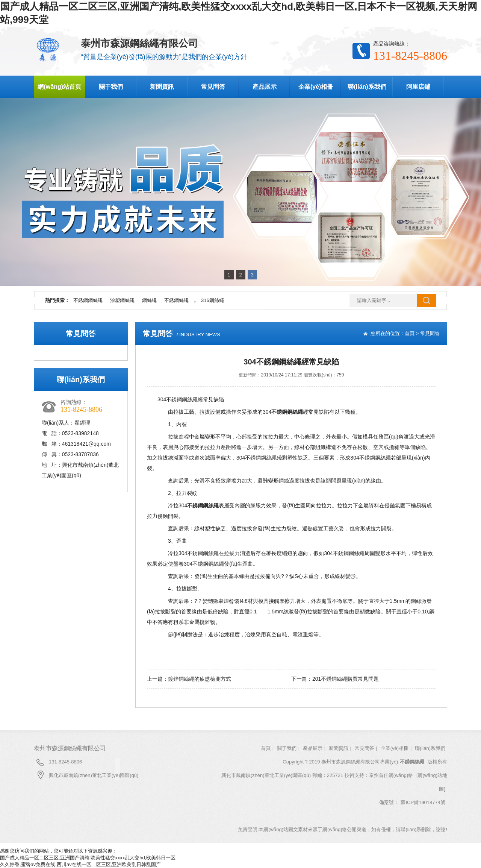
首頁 (410, 333)
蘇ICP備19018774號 (423, 802)
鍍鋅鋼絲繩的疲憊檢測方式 (200, 679)
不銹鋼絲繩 (176, 300)
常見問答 (213, 87)
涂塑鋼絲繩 (122, 300)
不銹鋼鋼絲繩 (88, 300)
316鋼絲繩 (213, 300)
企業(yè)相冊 (316, 87)
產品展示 (265, 87)
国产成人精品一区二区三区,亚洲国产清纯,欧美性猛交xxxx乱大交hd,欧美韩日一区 (88, 858)
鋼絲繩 (149, 300)
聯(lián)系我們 (367, 87)
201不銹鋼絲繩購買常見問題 (346, 679)
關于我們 (111, 87)
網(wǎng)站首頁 (59, 87)
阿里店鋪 (418, 87)
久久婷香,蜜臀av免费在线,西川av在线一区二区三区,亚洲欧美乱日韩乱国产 (80, 864)
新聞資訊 (162, 87)
